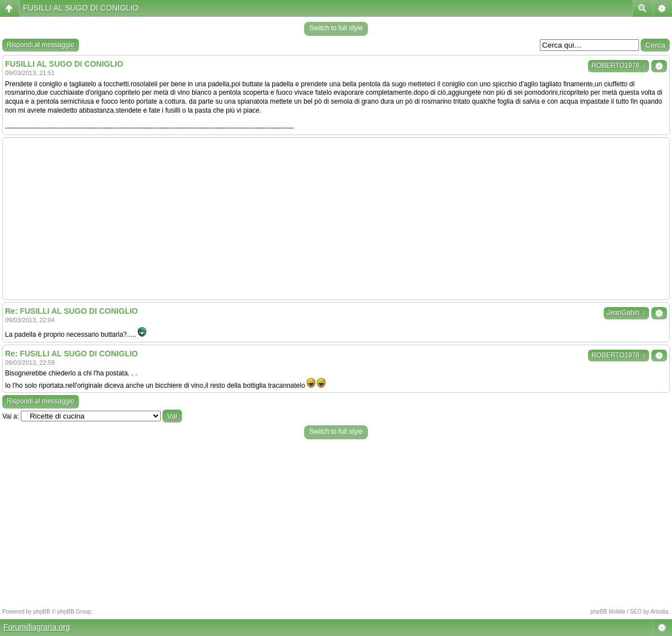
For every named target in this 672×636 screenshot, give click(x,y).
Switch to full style (336, 28)
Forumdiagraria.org (37, 627)
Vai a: (11, 416)
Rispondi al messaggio (41, 45)
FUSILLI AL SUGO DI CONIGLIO (81, 8)
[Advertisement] (336, 219)
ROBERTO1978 (619, 66)
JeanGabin (626, 313)
